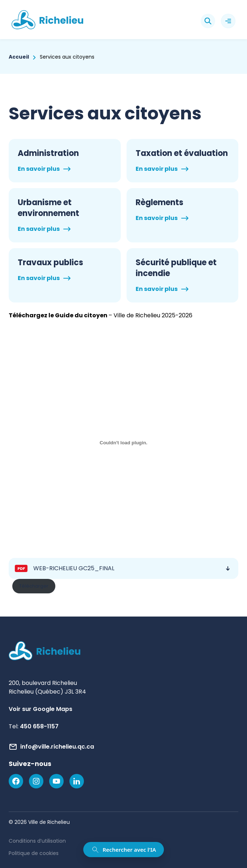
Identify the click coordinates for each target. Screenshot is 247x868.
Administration (48, 153)
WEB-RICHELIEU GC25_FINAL (74, 568)
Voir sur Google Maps (41, 709)
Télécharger (34, 586)
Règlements (159, 203)
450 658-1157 (39, 726)
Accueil (19, 57)
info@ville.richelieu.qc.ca (57, 747)
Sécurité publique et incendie (176, 268)
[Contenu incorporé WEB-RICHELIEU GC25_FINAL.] (123, 443)
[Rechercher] (208, 21)
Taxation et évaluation (182, 153)
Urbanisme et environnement (48, 208)
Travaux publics (50, 263)
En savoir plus (39, 169)
